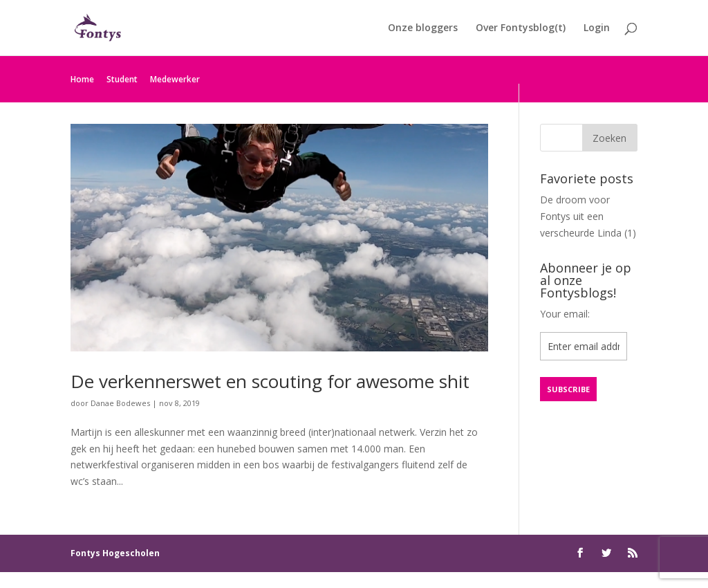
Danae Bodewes (120, 403)
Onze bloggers (423, 28)
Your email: (565, 314)
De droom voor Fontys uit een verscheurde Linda (581, 216)
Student (122, 79)
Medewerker (175, 79)
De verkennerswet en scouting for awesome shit (270, 381)
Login (597, 28)
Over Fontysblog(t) (521, 28)
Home (82, 79)
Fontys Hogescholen (115, 553)
